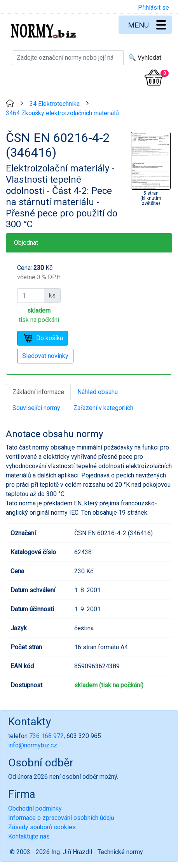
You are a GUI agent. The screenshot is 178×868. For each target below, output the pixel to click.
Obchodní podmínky (35, 808)
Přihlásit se (154, 8)
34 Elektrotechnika (55, 104)
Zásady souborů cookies (42, 827)
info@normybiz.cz (33, 745)
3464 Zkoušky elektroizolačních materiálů (62, 113)
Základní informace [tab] (38, 392)
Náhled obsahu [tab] (98, 392)
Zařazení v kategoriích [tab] (103, 408)
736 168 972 (46, 736)
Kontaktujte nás (29, 836)
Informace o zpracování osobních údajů (61, 818)
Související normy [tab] (36, 408)
